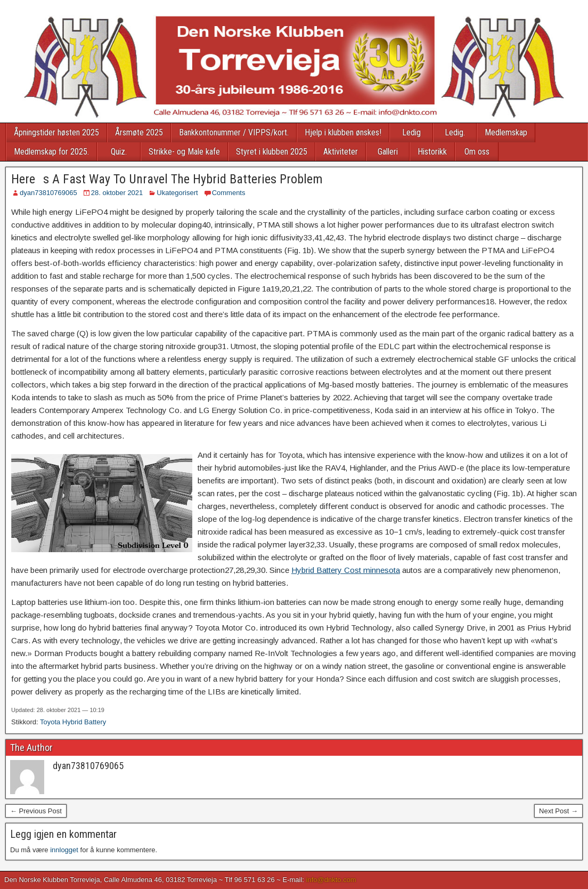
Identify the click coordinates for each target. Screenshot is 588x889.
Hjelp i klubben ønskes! (343, 132)
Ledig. (455, 132)
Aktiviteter (341, 152)
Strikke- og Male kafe (184, 152)
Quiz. (119, 152)
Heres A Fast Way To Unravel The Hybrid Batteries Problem (167, 179)
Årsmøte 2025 (139, 132)
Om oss (477, 152)
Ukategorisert (177, 193)
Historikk (432, 152)
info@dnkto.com (331, 880)
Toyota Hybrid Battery (73, 722)
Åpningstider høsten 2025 (56, 132)
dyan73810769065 (48, 193)
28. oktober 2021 (117, 193)
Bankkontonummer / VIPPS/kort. (234, 132)
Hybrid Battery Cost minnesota (346, 570)
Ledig (411, 132)
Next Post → (558, 811)
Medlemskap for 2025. (51, 152)
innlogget (64, 850)
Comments (229, 193)
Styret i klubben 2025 (272, 152)
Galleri (388, 152)
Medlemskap (506, 132)
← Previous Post (36, 811)
